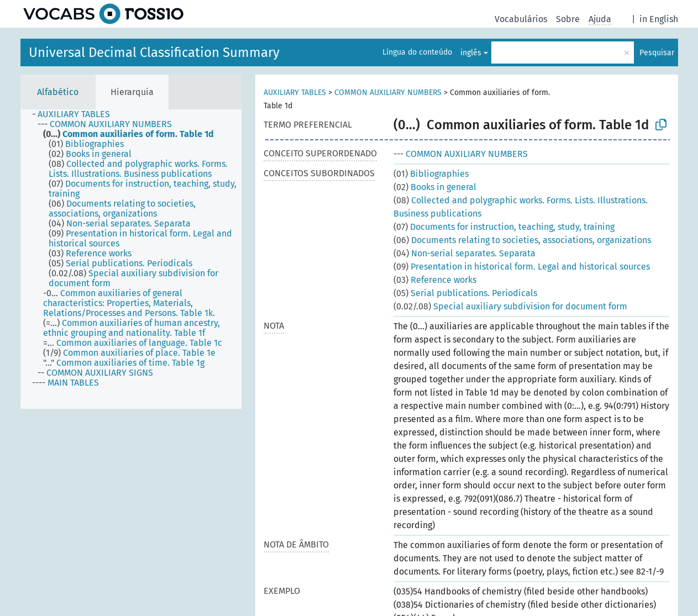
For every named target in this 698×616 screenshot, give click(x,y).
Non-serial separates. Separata (465, 253)
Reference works (435, 280)
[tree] (131, 259)
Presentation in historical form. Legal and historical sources (522, 267)
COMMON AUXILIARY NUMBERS (388, 93)
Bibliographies (431, 174)
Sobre (568, 19)
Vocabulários (521, 19)
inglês (471, 53)
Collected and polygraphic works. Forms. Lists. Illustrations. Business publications (521, 207)
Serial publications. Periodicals (465, 293)
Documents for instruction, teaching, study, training (504, 227)
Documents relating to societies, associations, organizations (522, 240)
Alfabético (58, 92)
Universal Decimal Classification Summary (154, 52)
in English (659, 19)
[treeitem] (76, 114)
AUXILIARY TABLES (295, 93)
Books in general (435, 187)
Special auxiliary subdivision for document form (510, 306)
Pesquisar (657, 53)
